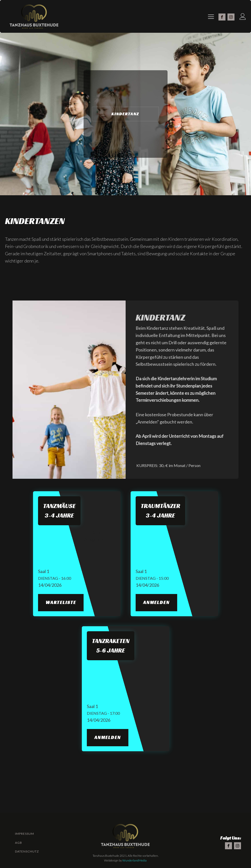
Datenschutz (27, 851)
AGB (19, 843)
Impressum (25, 834)
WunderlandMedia (135, 860)
